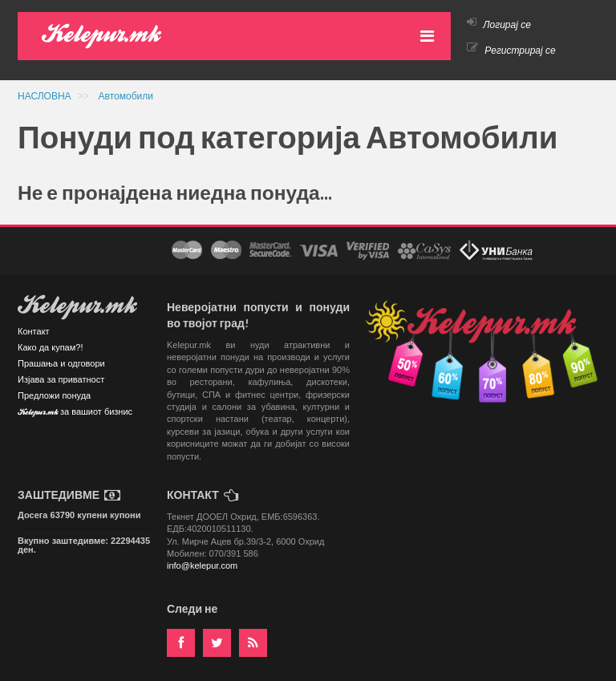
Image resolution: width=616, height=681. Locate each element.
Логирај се (499, 25)
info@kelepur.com (202, 565)
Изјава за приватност (61, 379)
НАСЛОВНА (46, 96)
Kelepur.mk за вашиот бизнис (75, 413)
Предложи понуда (54, 395)
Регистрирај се (511, 51)
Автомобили (126, 96)
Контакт (34, 331)
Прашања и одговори (61, 363)
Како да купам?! (50, 347)
